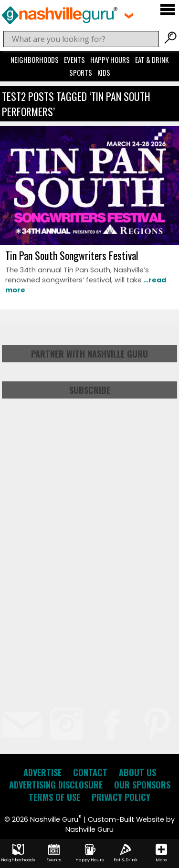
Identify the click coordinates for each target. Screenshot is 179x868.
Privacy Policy (121, 797)
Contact (90, 772)
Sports (81, 72)
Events (74, 60)
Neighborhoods (35, 60)
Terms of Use (54, 797)
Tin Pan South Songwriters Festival (72, 255)
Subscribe (90, 390)
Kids (104, 72)
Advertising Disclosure (56, 785)
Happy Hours (110, 60)
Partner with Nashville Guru (89, 354)
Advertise (42, 772)
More (161, 853)
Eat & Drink (152, 60)
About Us (137, 772)
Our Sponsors (142, 785)
